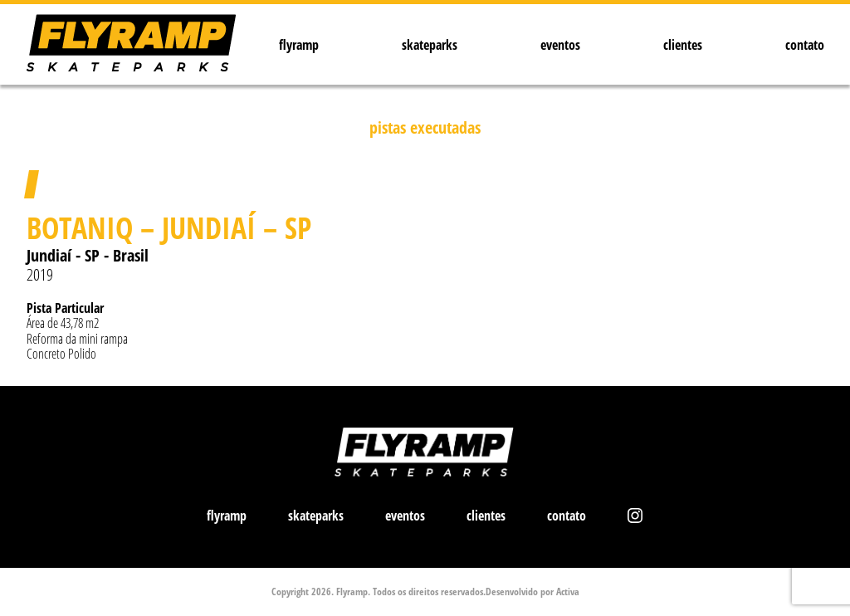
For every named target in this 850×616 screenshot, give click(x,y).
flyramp (299, 45)
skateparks (430, 45)
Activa (568, 592)
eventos (560, 45)
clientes (683, 45)
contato (805, 45)
